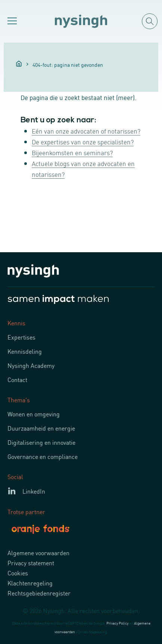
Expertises (21, 337)
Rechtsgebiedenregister (39, 593)
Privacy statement (31, 563)
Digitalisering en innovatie (41, 442)
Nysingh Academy (31, 365)
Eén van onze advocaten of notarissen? (86, 131)
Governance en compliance (43, 456)
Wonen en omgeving (34, 414)
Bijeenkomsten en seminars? (72, 152)
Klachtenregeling (30, 583)
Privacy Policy (117, 623)
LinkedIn (34, 491)
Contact (17, 379)
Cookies (18, 573)
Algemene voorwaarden (38, 553)
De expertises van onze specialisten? (83, 141)
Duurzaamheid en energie (41, 428)
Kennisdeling (25, 351)
